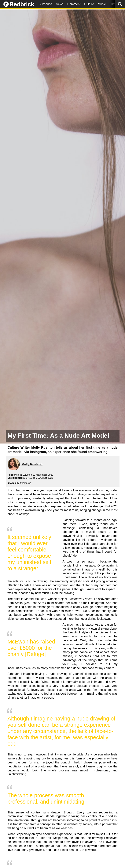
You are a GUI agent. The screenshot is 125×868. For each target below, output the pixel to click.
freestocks (26, 483)
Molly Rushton (32, 464)
